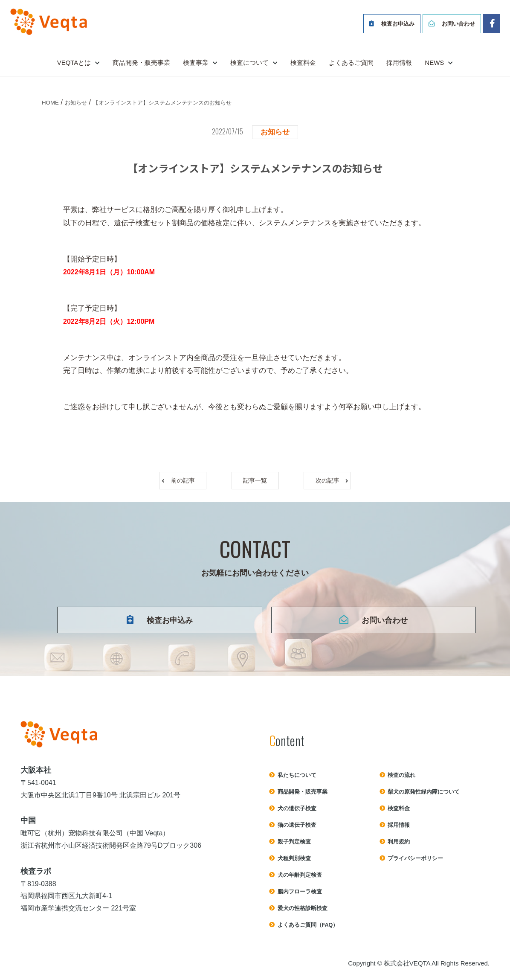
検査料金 (303, 63)
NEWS (434, 63)
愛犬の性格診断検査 (303, 912)
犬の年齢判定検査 (300, 879)
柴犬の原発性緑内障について (424, 795)
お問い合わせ (458, 24)
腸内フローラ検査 (300, 895)
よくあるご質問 (351, 63)
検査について (249, 63)
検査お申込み (398, 24)
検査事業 (196, 63)
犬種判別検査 (294, 862)
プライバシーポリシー (415, 862)
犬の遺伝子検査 (297, 812)
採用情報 (399, 63)
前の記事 (188, 481)
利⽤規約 (399, 845)
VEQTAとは (74, 63)
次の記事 (322, 481)
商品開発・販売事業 (141, 63)
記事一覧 (255, 481)
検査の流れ (401, 779)
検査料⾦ (399, 812)
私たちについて (297, 779)
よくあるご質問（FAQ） (308, 929)
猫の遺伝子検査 (297, 829)
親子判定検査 (294, 845)
